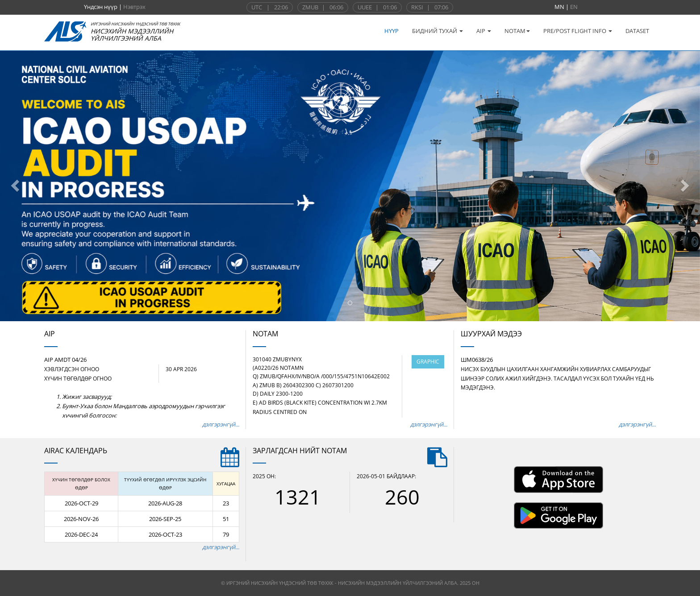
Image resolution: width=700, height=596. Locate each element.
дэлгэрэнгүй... (221, 424)
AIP (484, 31)
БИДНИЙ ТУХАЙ (437, 31)
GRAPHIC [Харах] (428, 362)
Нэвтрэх (134, 7)
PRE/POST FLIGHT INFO (578, 31)
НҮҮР (392, 31)
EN (574, 7)
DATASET (637, 31)
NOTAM (517, 31)
